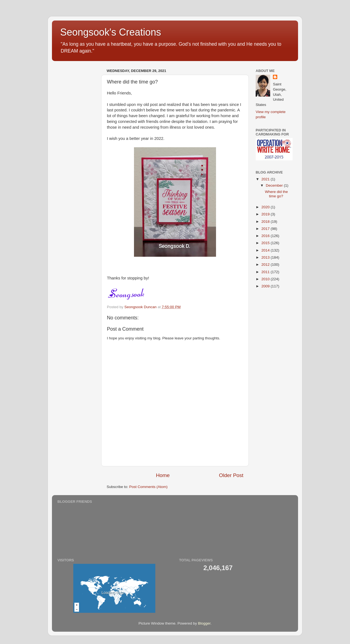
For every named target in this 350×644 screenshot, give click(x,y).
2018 (266, 222)
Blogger (204, 623)
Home (163, 475)
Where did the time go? (276, 194)
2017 (266, 229)
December (275, 185)
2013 (266, 257)
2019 (266, 214)
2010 (266, 279)
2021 (266, 179)
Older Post (231, 475)
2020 (266, 207)
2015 (266, 243)
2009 (266, 286)
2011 (266, 272)
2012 (266, 265)
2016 (266, 236)
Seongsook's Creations (111, 32)
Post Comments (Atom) (148, 487)
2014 (266, 250)
